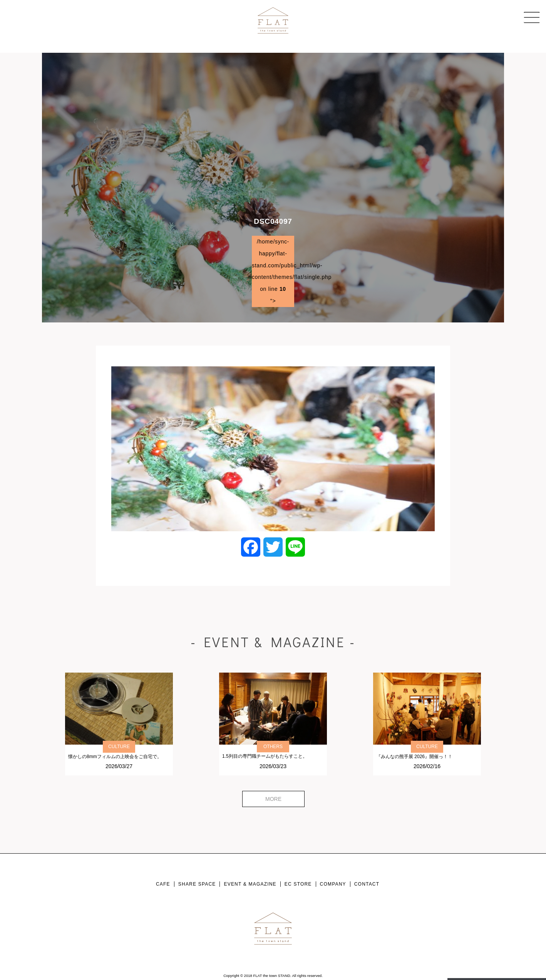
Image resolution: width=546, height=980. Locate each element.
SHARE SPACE (197, 884)
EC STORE (298, 884)
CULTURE (119, 747)
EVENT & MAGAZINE (250, 884)
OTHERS (273, 747)
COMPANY (333, 884)
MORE (273, 799)
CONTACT (367, 884)
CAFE (163, 884)
